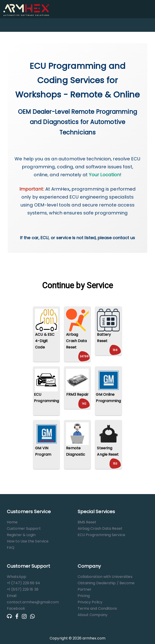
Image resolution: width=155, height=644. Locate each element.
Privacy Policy (90, 602)
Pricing (84, 596)
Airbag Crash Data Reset (100, 528)
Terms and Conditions (97, 608)
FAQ (11, 548)
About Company (93, 615)
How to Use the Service (28, 541)
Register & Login (21, 535)
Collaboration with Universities (105, 577)
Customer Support (24, 528)
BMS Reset (87, 522)
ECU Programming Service (101, 535)
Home (12, 522)
